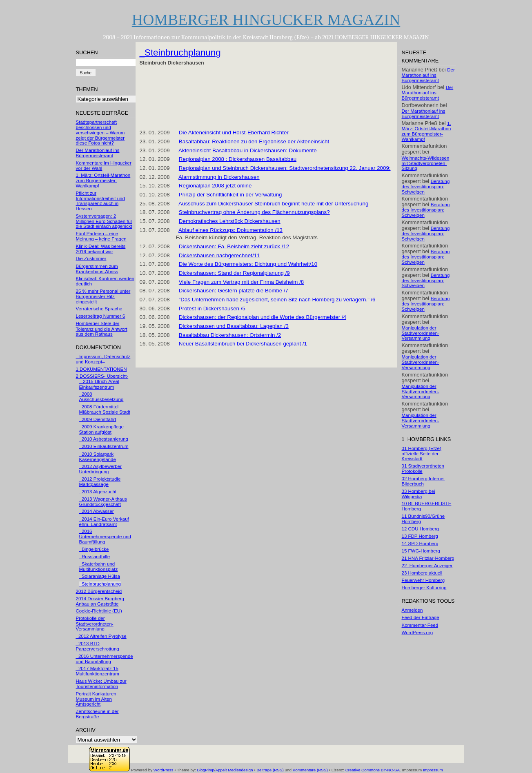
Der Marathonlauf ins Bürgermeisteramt (98, 153)
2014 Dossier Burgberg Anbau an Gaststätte (100, 601)
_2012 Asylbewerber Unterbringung (100, 469)
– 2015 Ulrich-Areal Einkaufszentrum (99, 384)
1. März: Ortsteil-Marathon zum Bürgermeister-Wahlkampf (103, 180)
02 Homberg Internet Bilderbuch (423, 481)
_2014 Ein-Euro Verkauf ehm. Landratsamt (104, 522)
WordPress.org (417, 633)
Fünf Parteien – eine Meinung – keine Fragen (101, 236)
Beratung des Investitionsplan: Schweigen (426, 187)
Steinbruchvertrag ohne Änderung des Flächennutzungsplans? (254, 212)
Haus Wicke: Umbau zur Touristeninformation (101, 684)
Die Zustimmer (91, 258)
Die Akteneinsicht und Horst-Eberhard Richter (234, 133)
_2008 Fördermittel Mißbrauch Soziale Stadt (105, 409)
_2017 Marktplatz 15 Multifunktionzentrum (98, 671)
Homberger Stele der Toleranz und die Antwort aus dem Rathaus (102, 329)
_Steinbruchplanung (100, 584)
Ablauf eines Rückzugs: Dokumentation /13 (230, 230)
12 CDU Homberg (421, 529)
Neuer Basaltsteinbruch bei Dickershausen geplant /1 (243, 344)
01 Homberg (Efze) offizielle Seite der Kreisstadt (422, 454)
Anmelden (412, 610)
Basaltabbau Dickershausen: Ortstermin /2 (230, 335)
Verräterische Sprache (99, 309)
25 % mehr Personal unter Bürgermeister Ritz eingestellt (103, 296)
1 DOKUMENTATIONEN (101, 369)
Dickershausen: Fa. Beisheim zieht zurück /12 (234, 246)
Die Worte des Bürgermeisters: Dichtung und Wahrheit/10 (248, 264)
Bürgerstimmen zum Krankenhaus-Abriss (97, 269)
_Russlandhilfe (95, 557)
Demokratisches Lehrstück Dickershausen (230, 221)
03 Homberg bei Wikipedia (418, 494)
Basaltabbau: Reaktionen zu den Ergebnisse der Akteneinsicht (254, 141)
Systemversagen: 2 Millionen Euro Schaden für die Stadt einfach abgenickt (104, 221)
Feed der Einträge (421, 617)
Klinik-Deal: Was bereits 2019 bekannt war (101, 249)
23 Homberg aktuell (422, 573)
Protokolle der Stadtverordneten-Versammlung (95, 624)
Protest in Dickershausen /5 (212, 309)
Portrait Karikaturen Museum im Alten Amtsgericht (96, 699)
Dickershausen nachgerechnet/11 (219, 255)
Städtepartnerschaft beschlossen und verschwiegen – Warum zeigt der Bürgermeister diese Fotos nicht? (100, 133)
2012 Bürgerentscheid (99, 591)
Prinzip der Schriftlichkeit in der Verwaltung (230, 195)
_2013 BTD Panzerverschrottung (98, 646)
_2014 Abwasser (97, 511)
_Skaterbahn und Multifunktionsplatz (99, 567)
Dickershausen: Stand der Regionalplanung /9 (234, 273)
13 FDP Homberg (420, 536)
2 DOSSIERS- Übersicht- (102, 376)
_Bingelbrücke (94, 549)
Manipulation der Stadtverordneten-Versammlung (421, 333)
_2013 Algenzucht (98, 492)
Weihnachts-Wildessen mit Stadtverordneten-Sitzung (426, 163)
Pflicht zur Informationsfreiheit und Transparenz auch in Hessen (100, 201)
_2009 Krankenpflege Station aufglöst (102, 429)
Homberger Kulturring (424, 588)
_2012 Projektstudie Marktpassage (100, 482)
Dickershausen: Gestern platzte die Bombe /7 (234, 291)
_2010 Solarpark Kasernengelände (98, 457)
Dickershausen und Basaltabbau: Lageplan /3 (234, 326)
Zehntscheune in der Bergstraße (97, 714)
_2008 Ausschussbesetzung (101, 397)
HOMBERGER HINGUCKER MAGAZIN (266, 20)
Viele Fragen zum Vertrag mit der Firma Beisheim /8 (241, 282)
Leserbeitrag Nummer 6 (101, 316)
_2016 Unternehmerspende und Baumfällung (105, 537)
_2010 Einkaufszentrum (104, 446)
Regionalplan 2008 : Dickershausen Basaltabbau (238, 159)
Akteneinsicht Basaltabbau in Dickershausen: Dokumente (248, 150)
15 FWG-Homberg (421, 551)
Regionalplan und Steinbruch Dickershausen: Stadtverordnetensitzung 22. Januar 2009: (285, 168)
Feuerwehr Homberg (423, 580)
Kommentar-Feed (420, 625)
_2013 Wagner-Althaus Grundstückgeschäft (103, 502)
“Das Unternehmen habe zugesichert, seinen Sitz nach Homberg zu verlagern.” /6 (277, 300)
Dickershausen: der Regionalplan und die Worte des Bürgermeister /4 (263, 317)
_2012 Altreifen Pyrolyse (101, 636)
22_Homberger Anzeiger (427, 566)
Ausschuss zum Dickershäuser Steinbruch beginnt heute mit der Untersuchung (273, 204)
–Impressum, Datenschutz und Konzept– (103, 359)
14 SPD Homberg (420, 544)
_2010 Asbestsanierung (104, 439)
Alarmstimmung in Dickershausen (219, 177)
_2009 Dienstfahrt (98, 419)
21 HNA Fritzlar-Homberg (428, 558)
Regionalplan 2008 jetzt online (215, 186)
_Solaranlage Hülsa (100, 576)
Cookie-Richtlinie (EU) (99, 611)
